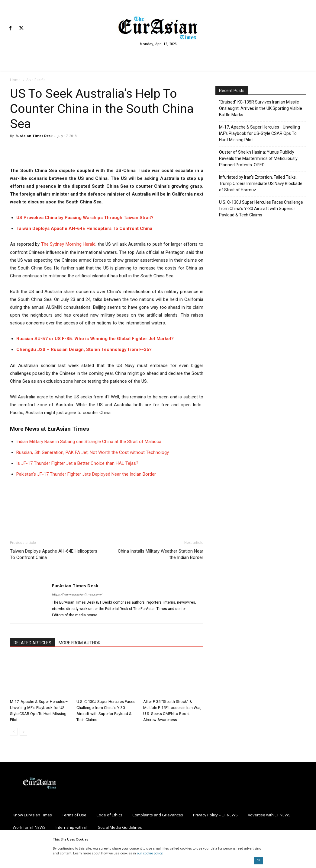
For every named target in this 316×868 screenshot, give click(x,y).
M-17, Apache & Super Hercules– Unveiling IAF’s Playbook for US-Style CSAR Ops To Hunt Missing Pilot (260, 133)
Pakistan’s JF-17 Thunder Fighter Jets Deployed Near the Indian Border (86, 474)
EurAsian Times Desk (34, 136)
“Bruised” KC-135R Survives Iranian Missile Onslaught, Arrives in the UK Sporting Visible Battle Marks (261, 108)
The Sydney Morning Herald (68, 244)
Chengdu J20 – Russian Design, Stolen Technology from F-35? (84, 349)
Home (15, 80)
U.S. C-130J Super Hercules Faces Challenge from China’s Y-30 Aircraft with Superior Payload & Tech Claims (261, 209)
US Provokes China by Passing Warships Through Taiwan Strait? (85, 218)
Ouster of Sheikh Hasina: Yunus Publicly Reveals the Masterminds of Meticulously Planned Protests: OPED (258, 158)
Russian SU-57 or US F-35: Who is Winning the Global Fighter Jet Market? (95, 339)
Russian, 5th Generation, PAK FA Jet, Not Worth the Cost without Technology (93, 452)
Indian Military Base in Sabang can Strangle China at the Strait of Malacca (89, 442)
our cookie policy (150, 853)
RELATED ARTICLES (32, 643)
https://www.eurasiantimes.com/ (77, 594)
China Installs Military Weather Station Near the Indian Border (161, 554)
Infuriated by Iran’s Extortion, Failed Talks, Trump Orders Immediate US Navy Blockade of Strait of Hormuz (261, 183)
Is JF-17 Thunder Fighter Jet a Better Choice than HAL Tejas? (77, 463)
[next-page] (23, 732)
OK (258, 860)
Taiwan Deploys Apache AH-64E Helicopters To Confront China (84, 228)
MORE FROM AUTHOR (80, 643)
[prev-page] (14, 732)
